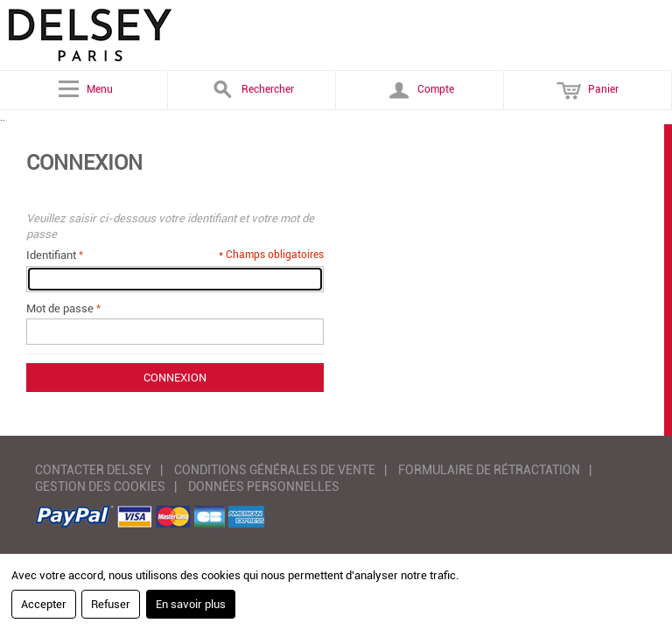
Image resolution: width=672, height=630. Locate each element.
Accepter (44, 604)
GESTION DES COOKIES (100, 486)
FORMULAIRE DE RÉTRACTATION (489, 470)
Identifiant (51, 255)
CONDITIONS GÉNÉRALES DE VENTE (275, 470)
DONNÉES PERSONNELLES (264, 486)
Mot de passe (60, 308)
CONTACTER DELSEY (93, 470)
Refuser (111, 604)
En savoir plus (191, 604)
